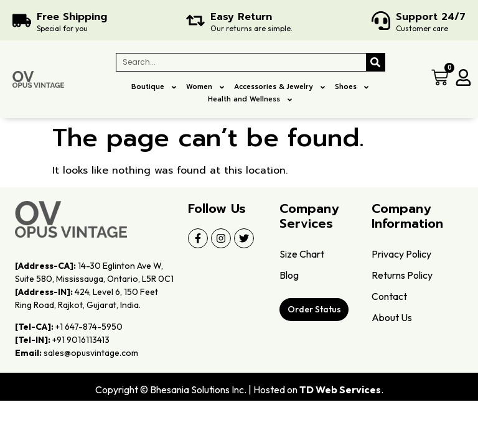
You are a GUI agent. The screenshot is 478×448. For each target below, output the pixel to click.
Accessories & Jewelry (280, 87)
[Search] (375, 62)
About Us (392, 317)
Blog (289, 275)
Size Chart (302, 254)
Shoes (352, 87)
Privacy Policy (401, 254)
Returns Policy (402, 275)
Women (206, 87)
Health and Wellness (251, 100)
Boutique (154, 87)
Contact (389, 296)
